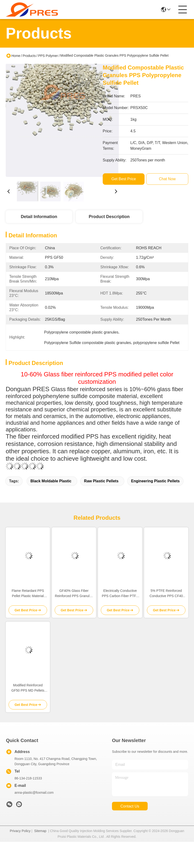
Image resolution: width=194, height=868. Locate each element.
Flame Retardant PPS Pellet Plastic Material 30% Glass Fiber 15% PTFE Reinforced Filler (28, 594)
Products (29, 56)
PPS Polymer (48, 56)
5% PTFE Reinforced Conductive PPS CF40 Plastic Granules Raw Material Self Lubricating (166, 594)
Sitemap (40, 831)
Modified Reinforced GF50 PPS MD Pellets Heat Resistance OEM (28, 688)
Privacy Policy (20, 831)
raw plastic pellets (101, 481)
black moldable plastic (51, 481)
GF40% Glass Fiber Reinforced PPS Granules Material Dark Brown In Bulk (74, 594)
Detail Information (39, 217)
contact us (130, 806)
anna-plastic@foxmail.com (34, 793)
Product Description (109, 217)
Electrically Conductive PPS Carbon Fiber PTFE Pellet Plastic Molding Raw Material (120, 594)
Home (16, 56)
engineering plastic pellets (155, 481)
